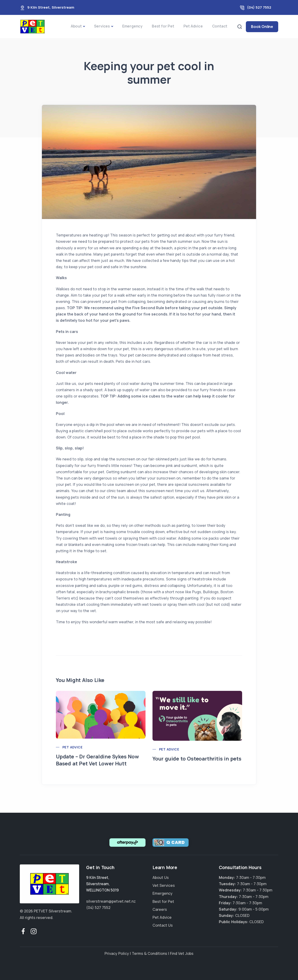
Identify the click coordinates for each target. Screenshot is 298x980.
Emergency (132, 26)
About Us (161, 877)
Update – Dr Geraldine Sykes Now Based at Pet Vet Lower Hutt (97, 760)
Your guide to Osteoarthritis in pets (197, 759)
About (76, 26)
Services (102, 26)
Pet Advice (193, 26)
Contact (220, 26)
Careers (160, 909)
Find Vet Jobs (182, 953)
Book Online (262, 27)
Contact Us (163, 925)
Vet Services (164, 885)
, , (102, 884)
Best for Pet (163, 26)
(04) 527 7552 (259, 7)
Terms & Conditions (149, 953)
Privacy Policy (117, 953)
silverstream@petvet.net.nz (111, 901)
